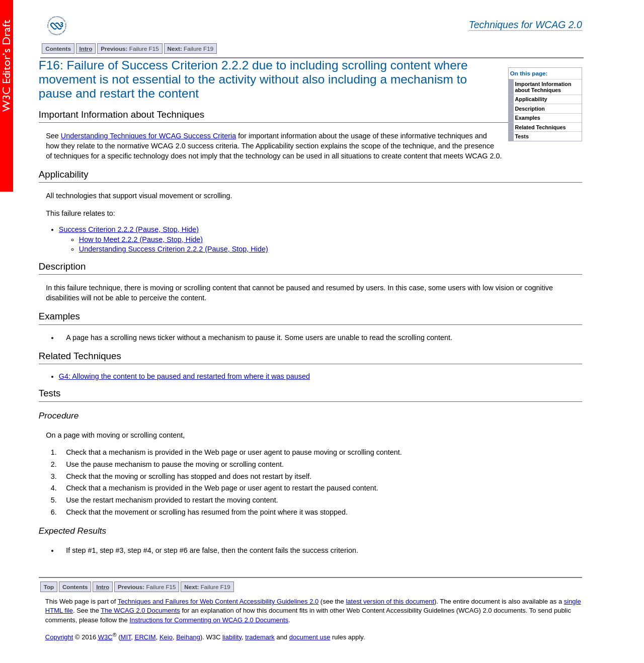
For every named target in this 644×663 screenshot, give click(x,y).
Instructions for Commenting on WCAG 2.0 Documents (209, 620)
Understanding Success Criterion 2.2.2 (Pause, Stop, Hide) (174, 249)
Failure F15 (130, 49)
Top (49, 587)
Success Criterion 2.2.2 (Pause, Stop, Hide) (129, 229)
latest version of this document (390, 601)
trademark (260, 637)
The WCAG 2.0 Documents (140, 610)
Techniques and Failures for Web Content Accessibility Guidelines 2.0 (218, 601)
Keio (166, 637)
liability (232, 637)
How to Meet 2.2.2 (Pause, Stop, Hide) (141, 239)
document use (310, 637)
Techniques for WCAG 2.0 (526, 25)
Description (530, 109)
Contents (58, 49)
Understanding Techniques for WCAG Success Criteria (148, 136)
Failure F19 (191, 49)
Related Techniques (541, 127)
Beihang (188, 637)
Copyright (59, 637)
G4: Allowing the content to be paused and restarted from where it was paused (184, 376)
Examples (528, 118)
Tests (522, 136)
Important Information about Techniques (543, 87)
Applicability (531, 99)
